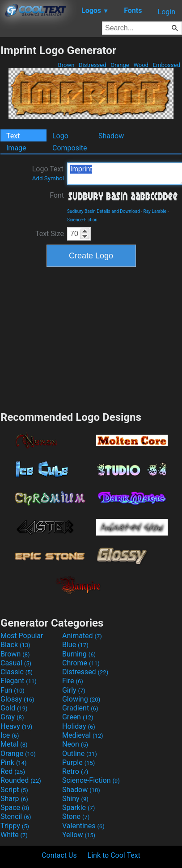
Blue (75, 645)
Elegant (19, 681)
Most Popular (22, 636)
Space (15, 808)
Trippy (15, 826)
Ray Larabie (155, 211)
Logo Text (48, 173)
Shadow (111, 136)
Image (16, 148)
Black (15, 645)
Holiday (79, 726)
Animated (82, 636)
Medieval (83, 735)
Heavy (16, 726)
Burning (79, 654)
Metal (14, 744)
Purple (78, 762)
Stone (76, 816)
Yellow (79, 835)
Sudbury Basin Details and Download (104, 211)
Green (78, 717)
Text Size (50, 234)
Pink (14, 762)
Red (13, 771)
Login (167, 12)
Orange (120, 65)
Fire (73, 681)
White (14, 835)
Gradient (80, 708)
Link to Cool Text (114, 855)
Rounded (21, 780)
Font (57, 195)
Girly (74, 690)
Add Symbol (48, 178)
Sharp (14, 799)
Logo (60, 136)
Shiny (75, 799)
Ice (10, 735)
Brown (66, 65)
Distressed (93, 65)
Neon (75, 744)
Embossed (166, 65)
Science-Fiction (82, 220)
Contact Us (59, 855)
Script (14, 790)
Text (13, 136)
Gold (14, 708)
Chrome (81, 663)
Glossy (17, 699)
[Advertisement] (91, 338)
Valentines (83, 826)
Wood (141, 65)
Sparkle (78, 808)
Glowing (81, 699)
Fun (13, 690)
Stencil (16, 816)
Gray (12, 717)
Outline (80, 754)
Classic (17, 672)
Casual (16, 663)
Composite (70, 148)
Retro (75, 771)
